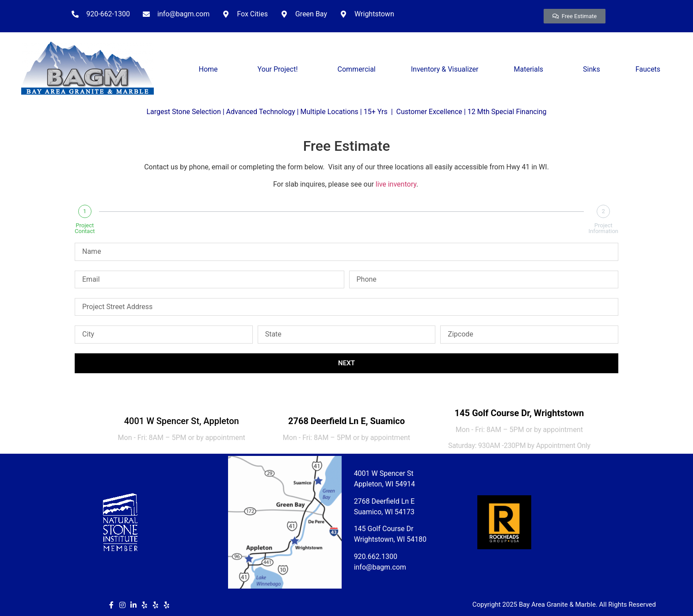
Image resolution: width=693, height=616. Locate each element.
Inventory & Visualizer (445, 69)
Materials (531, 69)
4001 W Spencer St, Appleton (182, 421)
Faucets (648, 69)
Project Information (603, 228)
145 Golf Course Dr (384, 529)
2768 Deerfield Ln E (385, 501)
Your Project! (280, 69)
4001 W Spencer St (384, 473)
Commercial (357, 69)
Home (211, 69)
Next (346, 363)
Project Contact (85, 228)
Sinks (592, 69)
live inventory (396, 184)
